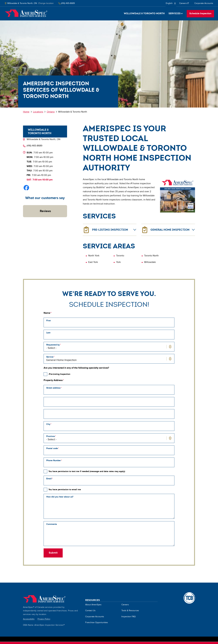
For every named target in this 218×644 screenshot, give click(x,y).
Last (48, 333)
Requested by (53, 345)
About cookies (76, 642)
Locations (38, 112)
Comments (52, 524)
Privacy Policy (44, 619)
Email (49, 479)
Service (50, 357)
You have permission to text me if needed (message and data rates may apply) (87, 471)
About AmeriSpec (93, 605)
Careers (184, 4)
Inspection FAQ (129, 617)
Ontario (51, 112)
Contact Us (90, 611)
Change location (46, 3)
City (48, 424)
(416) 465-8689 (34, 146)
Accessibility (29, 619)
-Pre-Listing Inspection (59, 374)
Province (51, 436)
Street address (53, 388)
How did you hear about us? (60, 497)
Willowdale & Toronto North (144, 13)
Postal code (52, 448)
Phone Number (54, 460)
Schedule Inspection (200, 14)
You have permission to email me (65, 490)
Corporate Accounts (204, 3)
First (49, 321)
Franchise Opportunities (97, 623)
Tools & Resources (130, 611)
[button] (23, 220)
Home (26, 13)
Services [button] (174, 13)
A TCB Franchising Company (189, 594)
